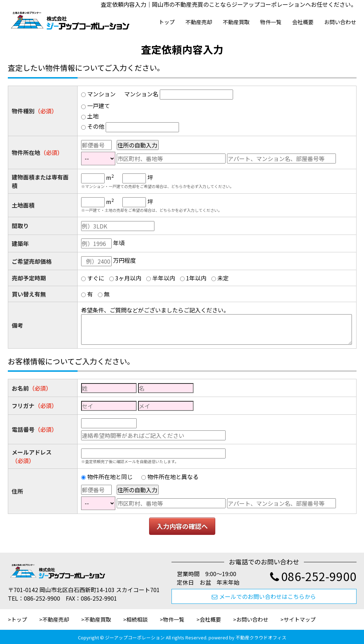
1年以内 (196, 278)
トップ (167, 22)
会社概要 (303, 22)
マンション (101, 94)
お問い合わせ (340, 22)
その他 (96, 126)
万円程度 (125, 260)
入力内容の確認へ (182, 526)
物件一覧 (271, 22)
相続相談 (137, 619)
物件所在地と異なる (173, 477)
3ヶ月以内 (128, 278)
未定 (223, 278)
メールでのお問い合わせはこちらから (264, 596)
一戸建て (99, 106)
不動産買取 (236, 22)
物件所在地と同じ (110, 477)
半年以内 (164, 278)
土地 (93, 116)
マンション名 (141, 94)
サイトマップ (300, 619)
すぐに (96, 278)
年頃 (119, 243)
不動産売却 (199, 22)
